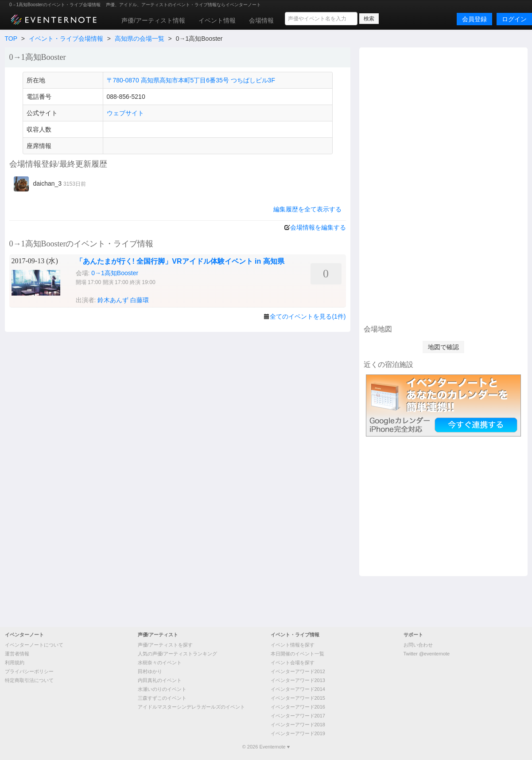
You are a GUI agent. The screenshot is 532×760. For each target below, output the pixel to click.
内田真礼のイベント (160, 680)
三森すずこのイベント (162, 698)
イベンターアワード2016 (298, 707)
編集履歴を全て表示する (307, 209)
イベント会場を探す (293, 663)
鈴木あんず (113, 300)
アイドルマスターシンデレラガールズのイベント (191, 707)
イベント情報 (217, 20)
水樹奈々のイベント (160, 663)
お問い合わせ (418, 645)
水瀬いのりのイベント (162, 689)
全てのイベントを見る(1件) (308, 316)
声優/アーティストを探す (165, 645)
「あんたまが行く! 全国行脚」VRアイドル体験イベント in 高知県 (180, 261)
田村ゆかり (150, 671)
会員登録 (474, 19)
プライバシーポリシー (29, 671)
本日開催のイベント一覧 (297, 654)
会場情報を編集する (318, 227)
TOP (11, 39)
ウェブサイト (125, 113)
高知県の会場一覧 (140, 39)
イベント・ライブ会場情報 (66, 39)
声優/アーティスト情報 (153, 20)
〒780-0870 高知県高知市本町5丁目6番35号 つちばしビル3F (191, 80)
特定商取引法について (29, 680)
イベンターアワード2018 (298, 725)
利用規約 (15, 663)
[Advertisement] (443, 185)
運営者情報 (17, 654)
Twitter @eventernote (427, 654)
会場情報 (261, 20)
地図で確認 (443, 347)
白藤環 (140, 300)
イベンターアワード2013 (298, 680)
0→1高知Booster (115, 273)
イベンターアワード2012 (298, 671)
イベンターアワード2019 (298, 733)
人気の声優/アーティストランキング (177, 654)
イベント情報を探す (293, 645)
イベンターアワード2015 (298, 698)
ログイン (514, 19)
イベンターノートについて (34, 645)
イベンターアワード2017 (298, 716)
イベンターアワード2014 (298, 689)
